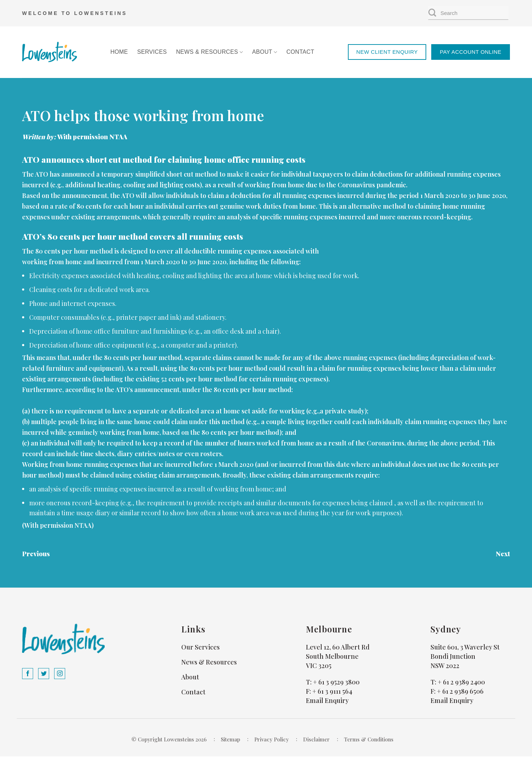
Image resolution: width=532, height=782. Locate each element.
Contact (300, 52)
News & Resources (209, 52)
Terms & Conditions (369, 739)
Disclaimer (316, 739)
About (265, 52)
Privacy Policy (272, 739)
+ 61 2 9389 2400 (461, 682)
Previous (36, 554)
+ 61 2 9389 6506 (460, 691)
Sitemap (230, 739)
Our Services (200, 647)
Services (152, 52)
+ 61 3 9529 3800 (336, 682)
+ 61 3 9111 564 (332, 691)
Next (503, 554)
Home (119, 52)
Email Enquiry (327, 700)
